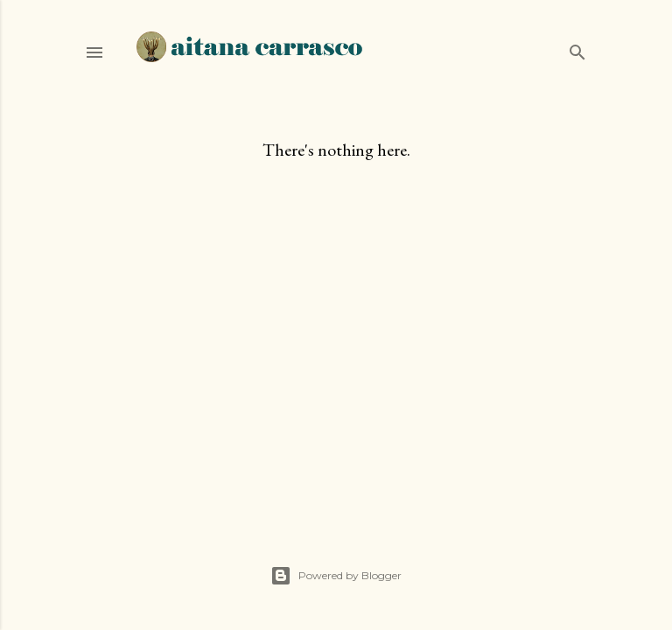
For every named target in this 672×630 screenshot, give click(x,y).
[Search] (577, 49)
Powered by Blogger (336, 576)
